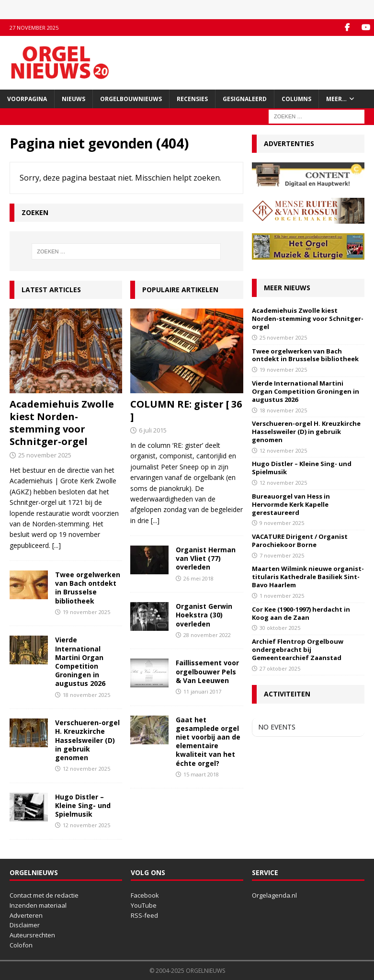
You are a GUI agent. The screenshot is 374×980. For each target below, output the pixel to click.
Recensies (192, 99)
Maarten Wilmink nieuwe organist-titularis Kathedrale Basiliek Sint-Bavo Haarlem (308, 577)
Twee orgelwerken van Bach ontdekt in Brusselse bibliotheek (88, 588)
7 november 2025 (282, 555)
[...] (57, 545)
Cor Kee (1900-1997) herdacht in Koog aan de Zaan (301, 613)
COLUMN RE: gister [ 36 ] (186, 410)
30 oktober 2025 (280, 628)
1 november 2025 (282, 596)
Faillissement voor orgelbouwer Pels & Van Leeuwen (207, 671)
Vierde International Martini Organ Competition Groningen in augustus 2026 (80, 661)
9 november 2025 (282, 523)
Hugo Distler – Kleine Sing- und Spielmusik (83, 805)
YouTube (144, 905)
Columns (296, 99)
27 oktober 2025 (280, 668)
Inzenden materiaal (38, 905)
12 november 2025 (86, 769)
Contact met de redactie (44, 895)
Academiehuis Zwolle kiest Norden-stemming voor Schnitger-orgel (62, 423)
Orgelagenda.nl (274, 895)
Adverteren (26, 915)
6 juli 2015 (153, 430)
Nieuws (74, 99)
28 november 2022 (207, 635)
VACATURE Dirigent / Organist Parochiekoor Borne (300, 541)
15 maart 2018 (201, 774)
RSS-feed (144, 915)
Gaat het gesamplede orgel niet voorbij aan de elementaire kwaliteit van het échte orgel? (208, 741)
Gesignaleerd (245, 99)
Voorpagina (27, 99)
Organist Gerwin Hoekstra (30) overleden (204, 615)
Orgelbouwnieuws (131, 99)
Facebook (145, 895)
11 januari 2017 (202, 691)
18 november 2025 (86, 695)
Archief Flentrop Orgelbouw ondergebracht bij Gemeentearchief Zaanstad (298, 650)
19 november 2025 (86, 612)
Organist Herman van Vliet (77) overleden (206, 558)
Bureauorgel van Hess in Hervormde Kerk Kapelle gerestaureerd (291, 504)
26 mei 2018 (198, 578)
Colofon (21, 945)
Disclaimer (25, 925)
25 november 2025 (45, 455)
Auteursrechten (32, 935)
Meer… (336, 99)
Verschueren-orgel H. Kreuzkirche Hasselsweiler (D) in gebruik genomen (87, 740)
